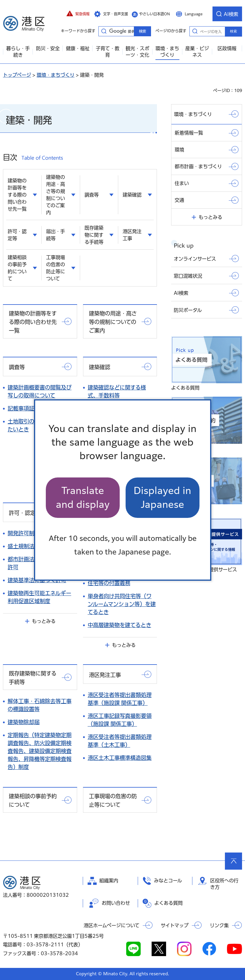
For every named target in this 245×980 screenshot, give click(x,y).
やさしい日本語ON (155, 14)
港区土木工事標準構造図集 (120, 758)
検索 (233, 31)
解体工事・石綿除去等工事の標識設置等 (40, 705)
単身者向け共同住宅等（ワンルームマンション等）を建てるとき (122, 604)
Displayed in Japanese (162, 497)
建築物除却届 (24, 722)
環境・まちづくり (56, 75)
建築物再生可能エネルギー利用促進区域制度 (39, 597)
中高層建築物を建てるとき (120, 625)
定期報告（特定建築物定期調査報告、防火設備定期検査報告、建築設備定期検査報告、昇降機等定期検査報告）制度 (40, 751)
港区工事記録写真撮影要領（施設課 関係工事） (120, 720)
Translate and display (83, 497)
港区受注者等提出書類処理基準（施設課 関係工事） (120, 699)
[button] (78, 14)
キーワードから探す (104, 31)
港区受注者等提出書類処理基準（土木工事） (120, 741)
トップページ (17, 75)
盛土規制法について (31, 546)
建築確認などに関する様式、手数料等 (117, 391)
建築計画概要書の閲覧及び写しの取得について (40, 391)
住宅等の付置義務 (109, 583)
